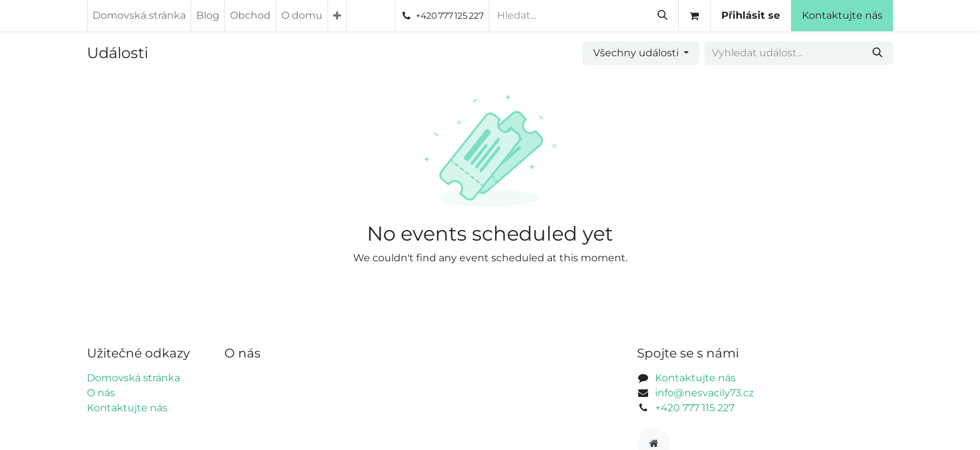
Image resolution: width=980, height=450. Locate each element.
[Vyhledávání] (702, 16)
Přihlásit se (791, 15)
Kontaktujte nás (882, 15)
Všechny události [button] (637, 53)
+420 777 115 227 (695, 408)
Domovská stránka (133, 378)
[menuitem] (139, 16)
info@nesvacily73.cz (704, 393)
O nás (101, 393)
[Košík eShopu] (734, 16)
